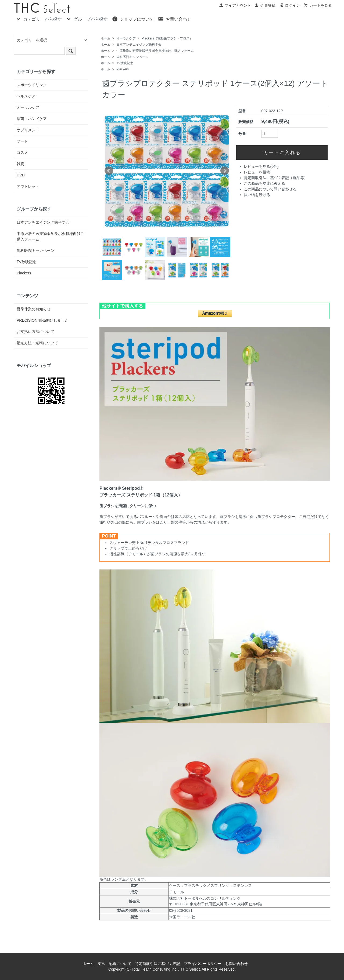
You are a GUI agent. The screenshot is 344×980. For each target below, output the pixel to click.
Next (225, 171)
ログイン (290, 5)
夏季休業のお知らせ (34, 309)
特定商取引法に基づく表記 (157, 964)
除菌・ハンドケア (32, 119)
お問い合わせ (175, 19)
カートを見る (318, 5)
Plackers (123, 69)
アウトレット (28, 186)
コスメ (22, 153)
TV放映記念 (125, 63)
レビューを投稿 (257, 172)
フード (22, 141)
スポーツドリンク (32, 85)
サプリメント (28, 130)
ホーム (106, 38)
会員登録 (265, 5)
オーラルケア (126, 38)
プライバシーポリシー (203, 964)
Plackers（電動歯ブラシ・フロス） (167, 38)
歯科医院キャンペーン (132, 57)
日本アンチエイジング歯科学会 (139, 45)
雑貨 (20, 164)
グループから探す (87, 19)
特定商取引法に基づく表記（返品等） (276, 178)
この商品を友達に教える (264, 183)
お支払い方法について (35, 332)
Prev (109, 171)
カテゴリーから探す (39, 19)
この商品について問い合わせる (270, 189)
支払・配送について (114, 964)
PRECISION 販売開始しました (43, 320)
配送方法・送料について (37, 343)
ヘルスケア (26, 96)
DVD (21, 175)
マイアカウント (235, 5)
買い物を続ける (257, 195)
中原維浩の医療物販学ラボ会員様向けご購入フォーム (155, 51)
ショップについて (133, 19)
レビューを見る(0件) (261, 166)
